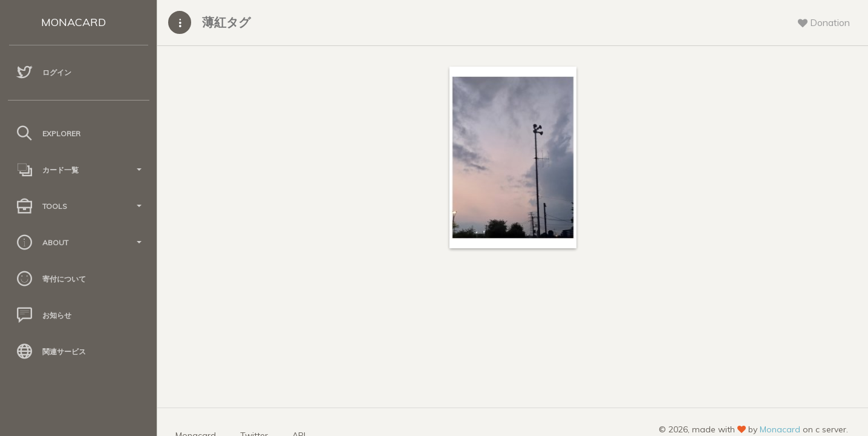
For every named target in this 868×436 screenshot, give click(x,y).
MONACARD (73, 22)
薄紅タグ (226, 22)
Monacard (780, 429)
